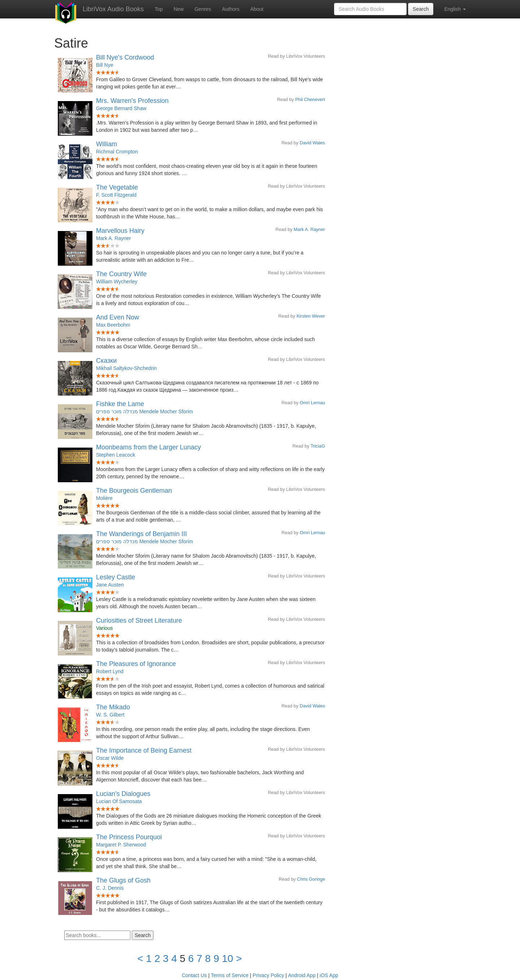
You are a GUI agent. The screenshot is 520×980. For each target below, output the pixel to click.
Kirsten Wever (311, 316)
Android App (302, 975)
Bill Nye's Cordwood (125, 57)
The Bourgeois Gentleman (134, 491)
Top (159, 9)
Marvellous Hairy (120, 231)
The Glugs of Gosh (123, 880)
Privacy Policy (268, 975)
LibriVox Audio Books (113, 9)
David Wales (312, 143)
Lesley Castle (116, 577)
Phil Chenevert (310, 100)
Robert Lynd (110, 671)
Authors (231, 9)
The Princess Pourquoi (129, 837)
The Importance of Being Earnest (144, 750)
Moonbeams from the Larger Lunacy (148, 447)
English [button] (455, 9)
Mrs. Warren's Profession (132, 101)
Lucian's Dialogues (123, 794)
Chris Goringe (311, 879)
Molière (104, 498)
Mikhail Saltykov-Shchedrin (126, 368)
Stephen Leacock (116, 455)
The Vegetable (117, 187)
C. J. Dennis (110, 888)
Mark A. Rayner (309, 230)
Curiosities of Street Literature (139, 620)
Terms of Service (230, 975)
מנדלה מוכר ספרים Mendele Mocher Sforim (144, 411)
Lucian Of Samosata (119, 801)
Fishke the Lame (120, 404)
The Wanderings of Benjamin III (141, 534)
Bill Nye (105, 65)
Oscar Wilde (110, 758)
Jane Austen (110, 585)
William (107, 144)
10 (228, 959)
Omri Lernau (312, 403)
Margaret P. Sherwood (121, 845)
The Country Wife (121, 274)
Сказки (106, 361)
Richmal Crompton (117, 152)
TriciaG (318, 446)
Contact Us (194, 975)
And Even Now (118, 317)
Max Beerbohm (113, 325)
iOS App (329, 975)
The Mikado (113, 707)
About (257, 9)
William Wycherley (117, 282)
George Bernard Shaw (121, 108)
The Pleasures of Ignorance (136, 664)
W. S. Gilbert (110, 715)
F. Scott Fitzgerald (116, 195)
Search (421, 9)
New (179, 9)
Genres (203, 9)
